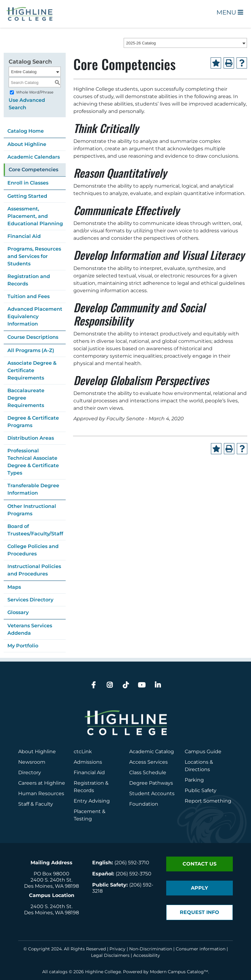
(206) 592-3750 (134, 874)
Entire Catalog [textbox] (24, 72)
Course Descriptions (33, 337)
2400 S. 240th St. (51, 880)
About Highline (27, 144)
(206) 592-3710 (132, 863)
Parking (194, 780)
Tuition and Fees (29, 296)
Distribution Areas (31, 438)
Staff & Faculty (36, 804)
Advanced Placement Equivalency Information (35, 316)
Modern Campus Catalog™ (179, 972)
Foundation (144, 804)
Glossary (18, 612)
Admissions (88, 762)
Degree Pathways (151, 783)
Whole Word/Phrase (35, 92)
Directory (30, 772)
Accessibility (147, 955)
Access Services (148, 762)
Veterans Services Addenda (30, 629)
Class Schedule (148, 772)
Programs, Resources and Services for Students (34, 256)
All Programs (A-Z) (31, 350)
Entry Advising (92, 801)
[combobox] (185, 43)
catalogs (58, 972)
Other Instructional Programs (32, 510)
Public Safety (201, 790)
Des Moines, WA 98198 (51, 886)
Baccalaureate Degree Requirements (26, 398)
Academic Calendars (34, 157)
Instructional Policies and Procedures (34, 570)
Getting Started (27, 196)
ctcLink (83, 752)
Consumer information (201, 949)
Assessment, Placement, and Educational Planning (35, 216)
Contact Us (200, 864)
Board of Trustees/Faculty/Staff (35, 530)
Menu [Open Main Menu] (230, 12)
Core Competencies (33, 170)
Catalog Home (26, 131)
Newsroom (32, 762)
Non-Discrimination (151, 949)
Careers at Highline (42, 783)
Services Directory (30, 600)
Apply (200, 888)
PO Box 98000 (51, 874)
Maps (14, 587)
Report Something (208, 801)
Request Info (200, 912)
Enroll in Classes (28, 183)
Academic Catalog (152, 752)
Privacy (117, 949)
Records (84, 790)
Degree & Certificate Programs (33, 422)
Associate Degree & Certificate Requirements (32, 370)
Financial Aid (24, 236)
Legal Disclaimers (110, 955)
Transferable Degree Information (33, 489)
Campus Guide (203, 752)
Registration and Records (29, 280)
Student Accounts (152, 793)
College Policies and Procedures (33, 550)
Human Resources (41, 793)
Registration (89, 783)
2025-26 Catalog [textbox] (141, 43)
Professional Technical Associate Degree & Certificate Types (33, 462)
